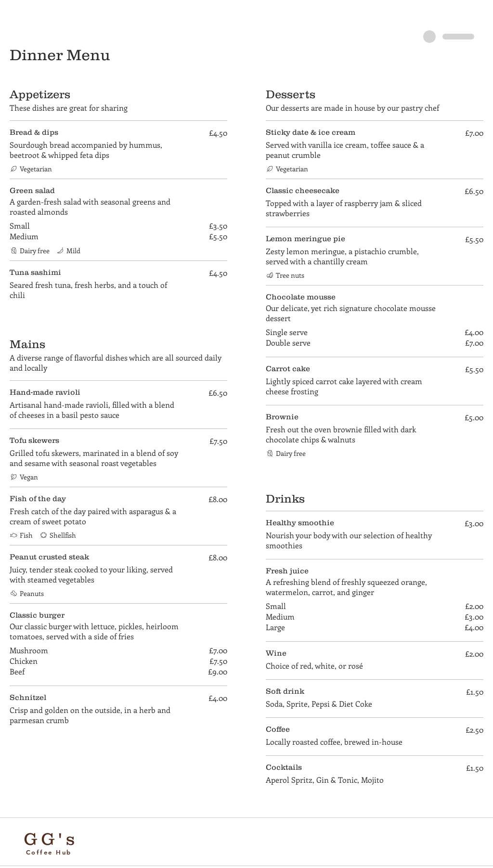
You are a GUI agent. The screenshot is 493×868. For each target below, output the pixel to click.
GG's (51, 839)
